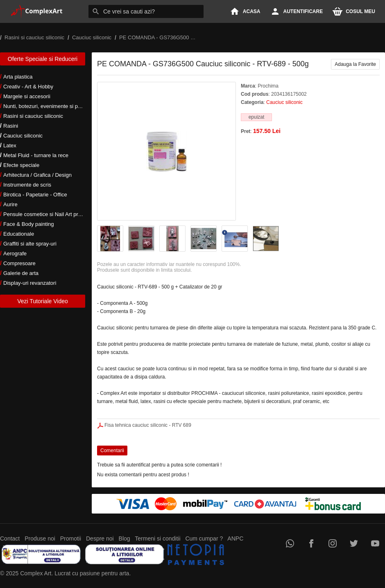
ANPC (235, 538)
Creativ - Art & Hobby (28, 87)
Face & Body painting (29, 224)
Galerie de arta (21, 273)
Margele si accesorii (27, 96)
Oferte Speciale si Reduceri (43, 59)
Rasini (11, 126)
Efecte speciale (21, 165)
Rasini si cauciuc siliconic (33, 116)
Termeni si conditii (157, 538)
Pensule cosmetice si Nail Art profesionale (53, 214)
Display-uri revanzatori (30, 283)
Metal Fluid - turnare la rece (36, 155)
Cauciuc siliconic (23, 136)
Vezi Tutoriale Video (43, 301)
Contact (10, 538)
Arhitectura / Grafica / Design (37, 175)
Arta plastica (18, 77)
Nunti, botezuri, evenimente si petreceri (49, 106)
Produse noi (40, 538)
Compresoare (19, 263)
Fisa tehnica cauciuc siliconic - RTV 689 (148, 425)
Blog (125, 538)
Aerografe (15, 253)
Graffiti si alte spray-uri (30, 244)
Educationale (19, 234)
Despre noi (100, 538)
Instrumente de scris (27, 185)
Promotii (71, 538)
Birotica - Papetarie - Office (35, 195)
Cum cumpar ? (204, 538)
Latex (10, 145)
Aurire (10, 204)
